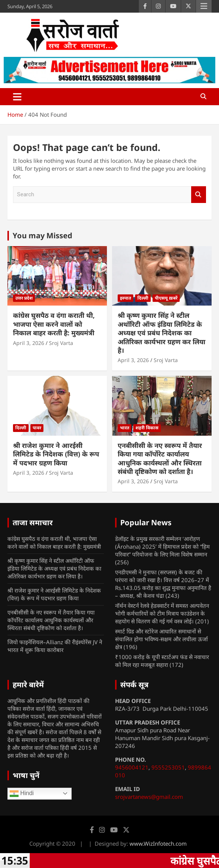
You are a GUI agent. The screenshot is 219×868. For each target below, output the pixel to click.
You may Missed (43, 235)
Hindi (22, 794)
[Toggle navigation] (17, 97)
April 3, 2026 (29, 343)
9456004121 (132, 767)
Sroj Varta (61, 343)
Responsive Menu (204, 6)
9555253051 (168, 767)
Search (199, 195)
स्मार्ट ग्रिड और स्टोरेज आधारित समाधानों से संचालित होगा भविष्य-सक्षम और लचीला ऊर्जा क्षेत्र (161, 639)
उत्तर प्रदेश (24, 298)
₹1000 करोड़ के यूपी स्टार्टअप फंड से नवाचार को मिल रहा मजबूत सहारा (162, 661)
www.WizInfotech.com (158, 843)
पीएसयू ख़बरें (166, 298)
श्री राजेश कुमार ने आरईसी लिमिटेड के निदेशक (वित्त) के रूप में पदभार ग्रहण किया (56, 454)
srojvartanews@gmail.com (149, 797)
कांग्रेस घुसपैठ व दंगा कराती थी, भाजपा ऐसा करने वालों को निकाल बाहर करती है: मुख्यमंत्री (54, 324)
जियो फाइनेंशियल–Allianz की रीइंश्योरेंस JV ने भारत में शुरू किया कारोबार (55, 646)
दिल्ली (143, 298)
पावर (37, 428)
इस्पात (125, 298)
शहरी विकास (147, 428)
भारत (125, 428)
